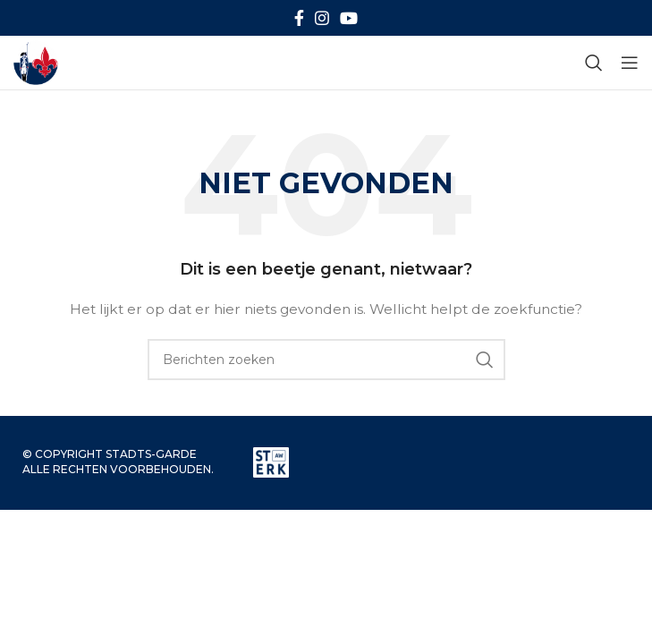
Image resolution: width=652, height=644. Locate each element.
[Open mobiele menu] (630, 63)
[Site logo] (36, 62)
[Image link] (271, 462)
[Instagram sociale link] (322, 18)
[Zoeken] (594, 63)
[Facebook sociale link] (299, 18)
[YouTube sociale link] (349, 18)
